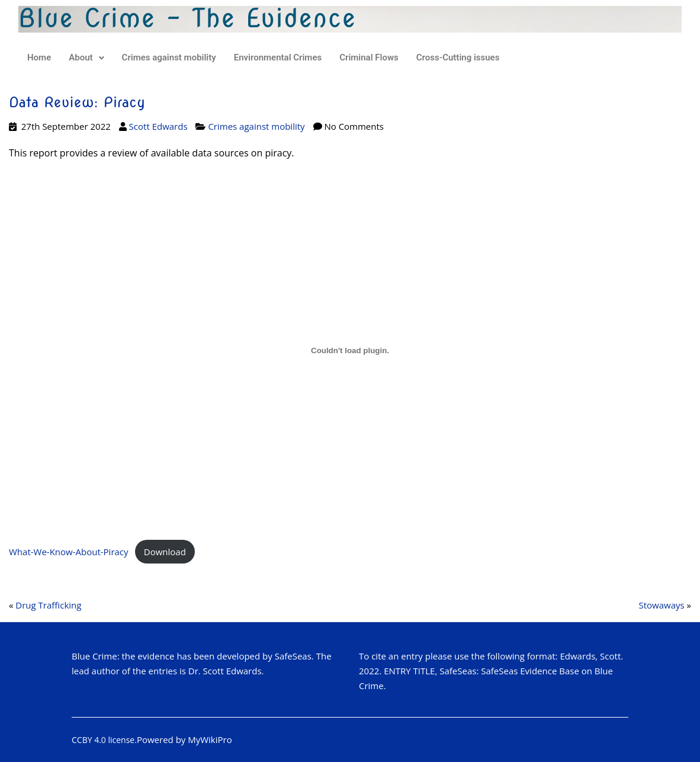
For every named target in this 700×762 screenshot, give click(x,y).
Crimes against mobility (169, 57)
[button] (86, 58)
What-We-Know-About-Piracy (69, 552)
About (86, 57)
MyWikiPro (210, 739)
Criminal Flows (369, 57)
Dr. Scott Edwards (225, 671)
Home (39, 57)
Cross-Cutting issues (458, 57)
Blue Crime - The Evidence (187, 18)
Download (165, 552)
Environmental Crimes (278, 57)
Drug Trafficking (48, 605)
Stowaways (661, 605)
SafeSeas (293, 656)
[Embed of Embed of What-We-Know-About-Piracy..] (350, 350)
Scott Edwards (158, 126)
